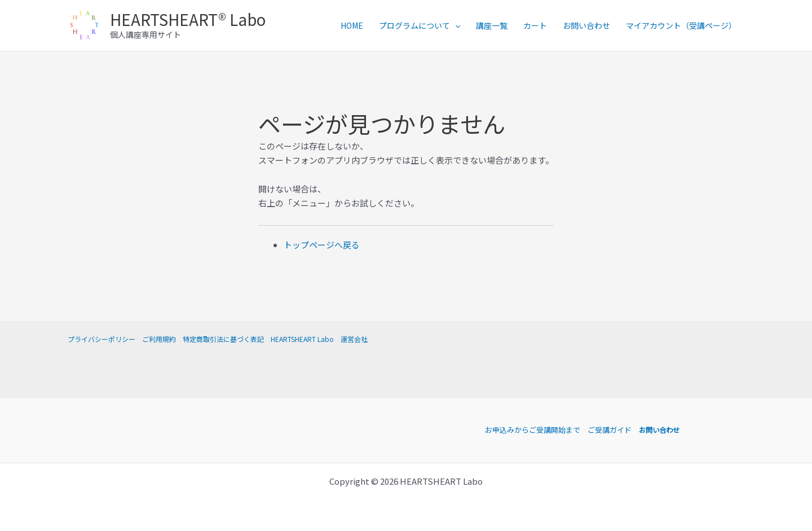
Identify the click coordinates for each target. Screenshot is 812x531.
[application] (455, 25)
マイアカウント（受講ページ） (681, 25)
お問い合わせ (586, 25)
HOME (352, 25)
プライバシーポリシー (101, 339)
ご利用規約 (159, 339)
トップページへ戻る (322, 245)
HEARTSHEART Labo (302, 339)
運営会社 (354, 339)
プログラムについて (420, 25)
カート (535, 25)
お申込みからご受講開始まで (531, 430)
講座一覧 (492, 25)
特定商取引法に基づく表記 (223, 339)
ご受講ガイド (608, 430)
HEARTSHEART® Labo (188, 19)
